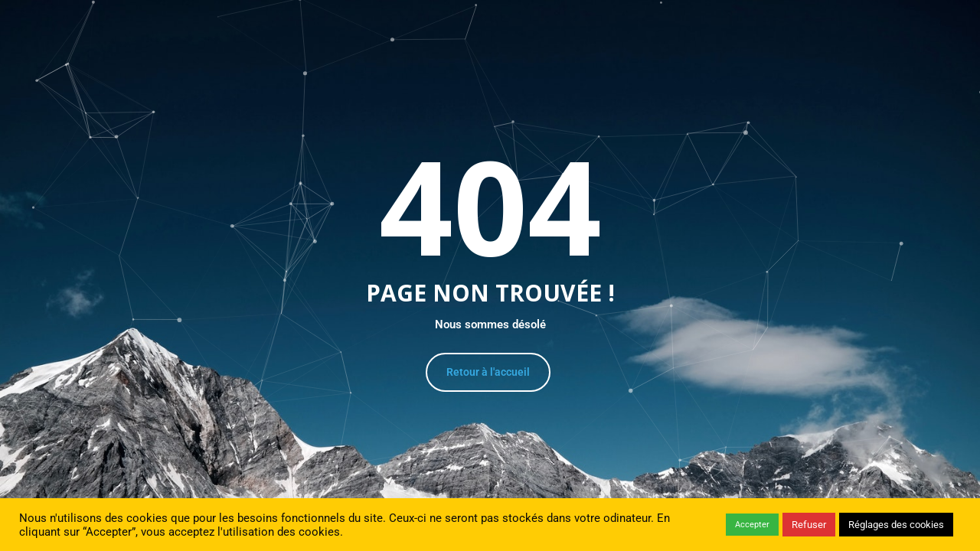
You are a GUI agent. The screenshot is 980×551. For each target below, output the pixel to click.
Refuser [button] (809, 525)
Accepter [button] (752, 525)
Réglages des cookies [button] (896, 525)
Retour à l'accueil (488, 372)
